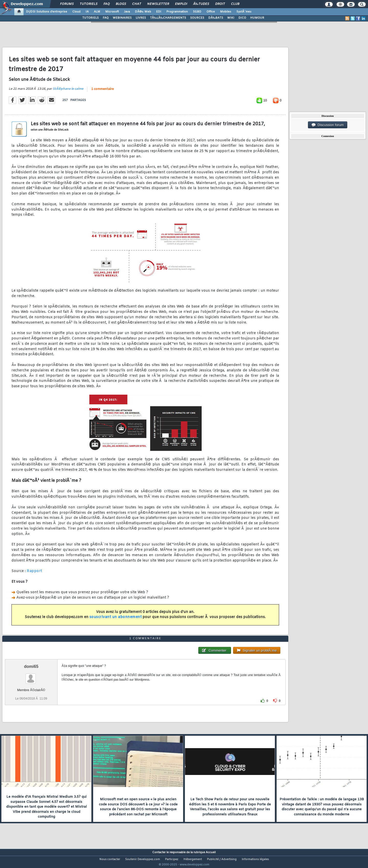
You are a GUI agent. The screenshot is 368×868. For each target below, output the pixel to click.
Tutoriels (89, 4)
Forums (67, 4)
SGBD (197, 12)
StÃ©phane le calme (68, 92)
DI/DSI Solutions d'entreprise (47, 12)
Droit (220, 4)
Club (235, 4)
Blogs (121, 4)
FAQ (107, 4)
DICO (242, 18)
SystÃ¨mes (244, 12)
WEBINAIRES (122, 18)
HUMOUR (257, 18)
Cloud (76, 12)
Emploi (181, 4)
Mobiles (226, 12)
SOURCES (197, 18)
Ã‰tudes (201, 4)
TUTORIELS (90, 18)
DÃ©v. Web (143, 12)
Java (127, 12)
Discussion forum (328, 125)
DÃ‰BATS (216, 18)
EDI (159, 12)
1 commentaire (102, 92)
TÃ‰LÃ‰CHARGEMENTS (168, 18)
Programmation (177, 12)
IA (87, 12)
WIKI (231, 18)
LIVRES (141, 18)
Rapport (34, 574)
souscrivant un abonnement (116, 620)
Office (211, 12)
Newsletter (158, 4)
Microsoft (112, 12)
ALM (97, 12)
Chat (137, 4)
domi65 (31, 676)
